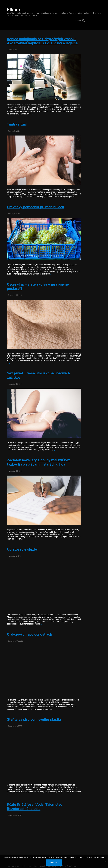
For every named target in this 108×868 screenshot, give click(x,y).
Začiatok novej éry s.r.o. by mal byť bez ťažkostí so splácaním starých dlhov (37, 447)
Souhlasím (54, 862)
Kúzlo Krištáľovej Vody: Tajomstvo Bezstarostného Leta (33, 777)
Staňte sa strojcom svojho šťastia (32, 694)
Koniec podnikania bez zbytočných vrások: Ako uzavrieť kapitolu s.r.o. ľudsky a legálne (39, 38)
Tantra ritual (15, 120)
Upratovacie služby (21, 530)
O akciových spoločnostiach (28, 613)
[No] (105, 861)
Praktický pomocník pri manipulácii (34, 200)
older (9, 848)
